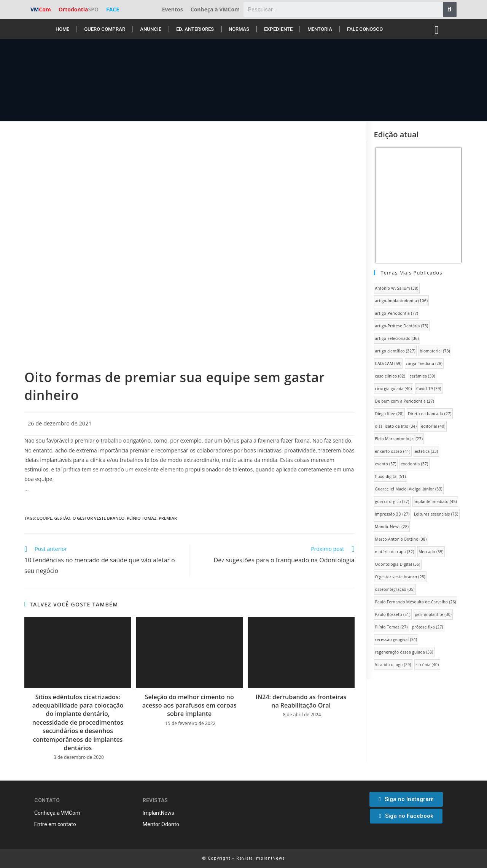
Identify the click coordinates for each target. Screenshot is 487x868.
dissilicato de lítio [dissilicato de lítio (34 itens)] (396, 426)
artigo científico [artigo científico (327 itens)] (395, 351)
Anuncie (151, 29)
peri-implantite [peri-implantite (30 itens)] (433, 614)
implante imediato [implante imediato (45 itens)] (435, 501)
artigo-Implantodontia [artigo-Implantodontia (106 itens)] (402, 301)
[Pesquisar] (450, 10)
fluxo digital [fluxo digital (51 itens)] (391, 476)
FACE (113, 9)
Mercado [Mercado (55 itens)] (431, 552)
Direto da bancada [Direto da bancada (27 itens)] (430, 414)
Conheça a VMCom (215, 9)
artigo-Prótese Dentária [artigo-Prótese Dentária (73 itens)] (402, 326)
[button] (406, 799)
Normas (239, 29)
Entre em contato (55, 824)
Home (62, 29)
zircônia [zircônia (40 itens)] (427, 665)
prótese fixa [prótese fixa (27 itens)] (428, 627)
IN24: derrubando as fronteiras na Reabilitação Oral (301, 701)
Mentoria (320, 29)
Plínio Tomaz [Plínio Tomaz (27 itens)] (392, 627)
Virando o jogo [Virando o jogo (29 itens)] (393, 665)
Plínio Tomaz (142, 518)
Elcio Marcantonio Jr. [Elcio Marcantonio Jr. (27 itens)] (399, 439)
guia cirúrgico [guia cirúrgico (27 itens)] (392, 501)
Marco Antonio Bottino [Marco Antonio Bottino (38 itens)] (401, 539)
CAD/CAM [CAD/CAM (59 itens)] (388, 363)
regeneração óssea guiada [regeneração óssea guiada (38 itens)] (404, 652)
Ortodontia (79, 9)
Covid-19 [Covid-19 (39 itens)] (429, 389)
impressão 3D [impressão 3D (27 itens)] (392, 514)
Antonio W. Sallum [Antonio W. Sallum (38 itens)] (397, 288)
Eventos (173, 9)
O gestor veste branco (99, 518)
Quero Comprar (105, 29)
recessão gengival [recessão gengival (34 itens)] (396, 639)
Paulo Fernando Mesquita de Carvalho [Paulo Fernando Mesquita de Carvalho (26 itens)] (416, 602)
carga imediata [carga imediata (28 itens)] (424, 363)
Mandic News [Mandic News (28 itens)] (392, 527)
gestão (62, 518)
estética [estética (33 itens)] (426, 451)
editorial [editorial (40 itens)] (433, 426)
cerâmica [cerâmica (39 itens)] (423, 376)
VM (41, 9)
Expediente (278, 29)
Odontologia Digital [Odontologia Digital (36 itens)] (398, 564)
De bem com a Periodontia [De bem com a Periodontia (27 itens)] (405, 401)
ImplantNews (158, 813)
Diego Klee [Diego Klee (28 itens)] (389, 414)
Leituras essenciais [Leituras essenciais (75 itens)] (436, 514)
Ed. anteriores (195, 29)
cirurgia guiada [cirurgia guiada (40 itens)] (394, 389)
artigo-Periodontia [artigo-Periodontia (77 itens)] (397, 313)
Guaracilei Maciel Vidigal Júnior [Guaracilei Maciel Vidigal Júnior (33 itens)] (409, 489)
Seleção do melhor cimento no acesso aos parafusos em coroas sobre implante (189, 705)
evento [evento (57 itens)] (386, 464)
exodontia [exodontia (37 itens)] (414, 464)
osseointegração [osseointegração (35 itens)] (395, 589)
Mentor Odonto (161, 824)
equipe (44, 518)
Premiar (168, 518)
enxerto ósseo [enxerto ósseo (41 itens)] (393, 451)
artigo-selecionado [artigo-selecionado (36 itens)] (397, 338)
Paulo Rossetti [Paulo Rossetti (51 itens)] (393, 614)
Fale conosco (365, 29)
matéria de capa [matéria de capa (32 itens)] (395, 552)
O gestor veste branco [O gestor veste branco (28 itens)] (400, 577)
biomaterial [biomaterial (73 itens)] (435, 351)
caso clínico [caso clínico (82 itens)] (390, 376)
